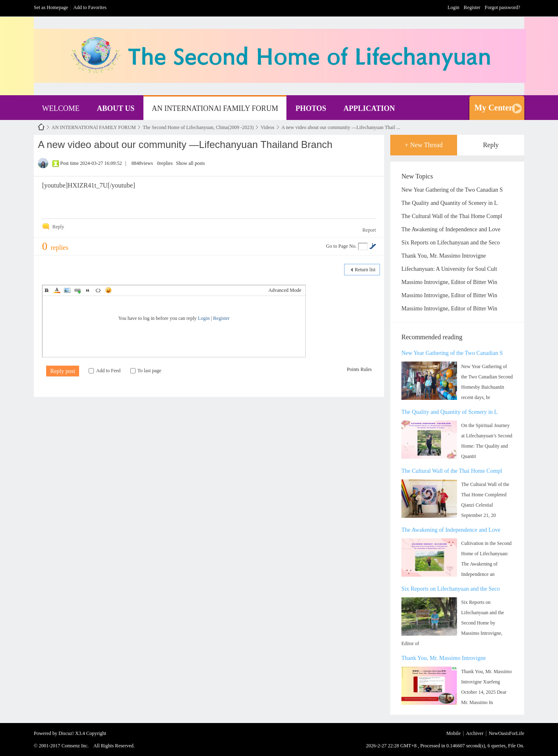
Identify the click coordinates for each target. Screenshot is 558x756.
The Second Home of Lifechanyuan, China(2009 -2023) (198, 127)
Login (454, 7)
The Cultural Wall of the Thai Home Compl (452, 216)
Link (77, 290)
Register (472, 7)
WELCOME (61, 108)
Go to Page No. (341, 246)
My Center (494, 108)
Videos (267, 127)
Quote (88, 290)
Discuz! (66, 733)
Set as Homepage (51, 7)
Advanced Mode (285, 290)
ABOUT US (116, 108)
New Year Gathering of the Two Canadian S (452, 190)
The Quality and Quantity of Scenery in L (450, 203)
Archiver (475, 733)
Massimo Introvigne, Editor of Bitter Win (449, 282)
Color (57, 290)
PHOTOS (311, 108)
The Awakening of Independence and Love (451, 229)
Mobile (454, 733)
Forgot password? (503, 7)
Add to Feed (104, 371)
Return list (365, 270)
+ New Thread (424, 145)
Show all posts (190, 163)
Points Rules (359, 369)
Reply (491, 145)
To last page (146, 371)
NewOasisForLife (41, 127)
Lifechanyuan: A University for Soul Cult (449, 269)
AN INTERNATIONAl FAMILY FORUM (215, 108)
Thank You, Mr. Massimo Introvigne (444, 256)
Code (98, 290)
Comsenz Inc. (75, 746)
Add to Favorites (90, 7)
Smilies (108, 290)
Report (369, 230)
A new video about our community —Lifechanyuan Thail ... (341, 127)
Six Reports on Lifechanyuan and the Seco (451, 243)
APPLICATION (369, 108)
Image (67, 290)
